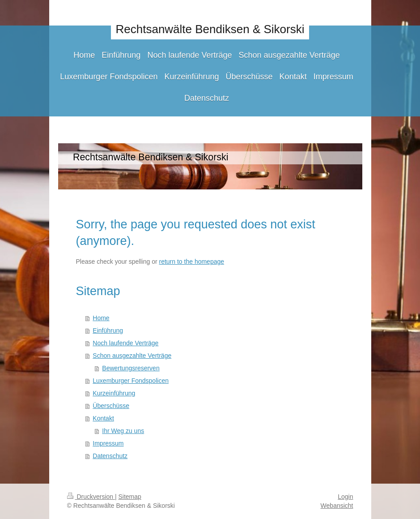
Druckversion (91, 497)
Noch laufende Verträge (125, 343)
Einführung (108, 330)
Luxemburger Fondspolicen (131, 381)
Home (101, 318)
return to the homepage (192, 262)
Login (345, 497)
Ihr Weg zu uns (123, 431)
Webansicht (337, 506)
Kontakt (103, 418)
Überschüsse (111, 406)
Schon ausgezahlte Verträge (132, 356)
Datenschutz (110, 456)
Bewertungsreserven (131, 368)
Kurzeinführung (114, 393)
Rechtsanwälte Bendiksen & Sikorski (210, 29)
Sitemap (130, 497)
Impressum (108, 443)
